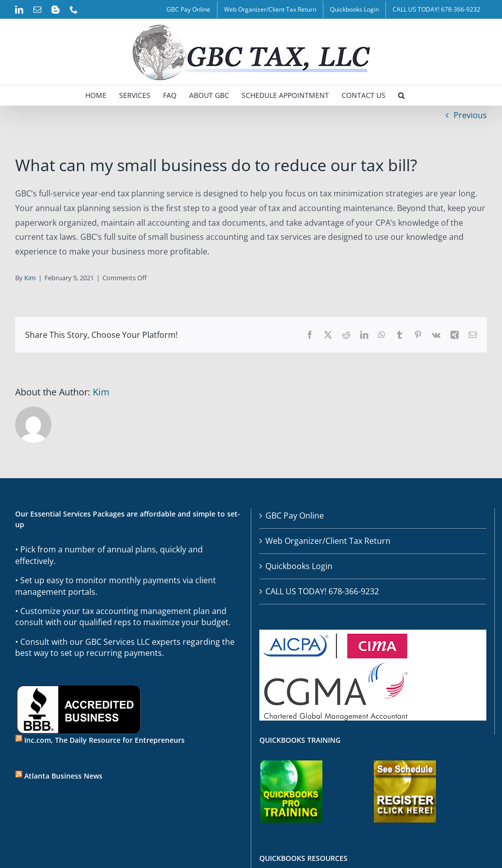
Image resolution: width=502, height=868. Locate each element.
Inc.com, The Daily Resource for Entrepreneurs (104, 740)
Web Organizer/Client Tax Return (328, 541)
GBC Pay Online (295, 516)
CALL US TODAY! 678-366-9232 (322, 591)
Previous (470, 115)
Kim (30, 278)
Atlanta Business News (63, 776)
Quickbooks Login (299, 566)
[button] (401, 95)
